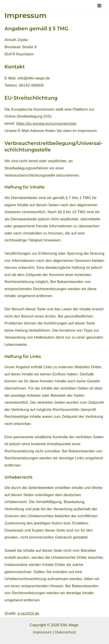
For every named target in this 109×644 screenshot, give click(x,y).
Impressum (42, 632)
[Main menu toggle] (100, 6)
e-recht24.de (28, 613)
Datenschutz (66, 632)
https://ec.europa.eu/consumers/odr (46, 124)
